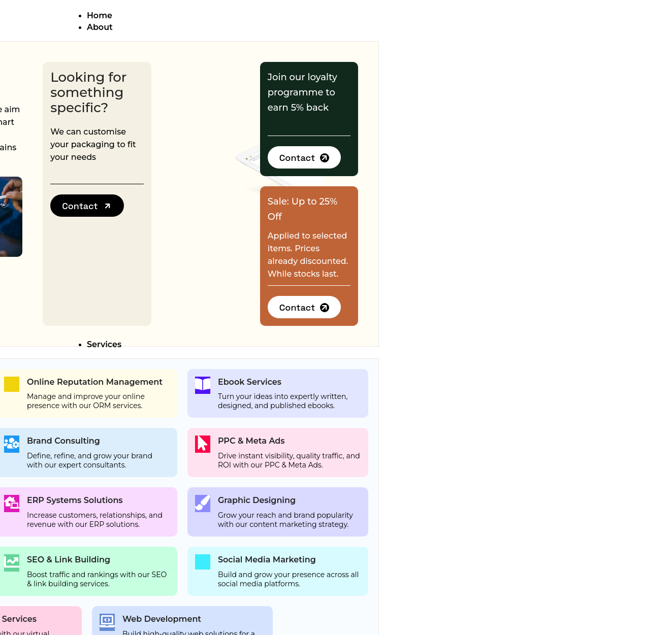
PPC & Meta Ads (251, 441)
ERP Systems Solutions (75, 500)
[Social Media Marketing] (203, 562)
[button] (87, 206)
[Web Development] (107, 622)
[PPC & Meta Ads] (203, 444)
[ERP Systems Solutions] (12, 504)
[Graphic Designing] (203, 504)
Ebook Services (250, 382)
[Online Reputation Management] (12, 384)
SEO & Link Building (69, 560)
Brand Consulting (63, 441)
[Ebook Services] (203, 385)
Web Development (162, 619)
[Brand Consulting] (12, 444)
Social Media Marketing (267, 560)
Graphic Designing (257, 500)
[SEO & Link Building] (12, 563)
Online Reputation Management (95, 382)
